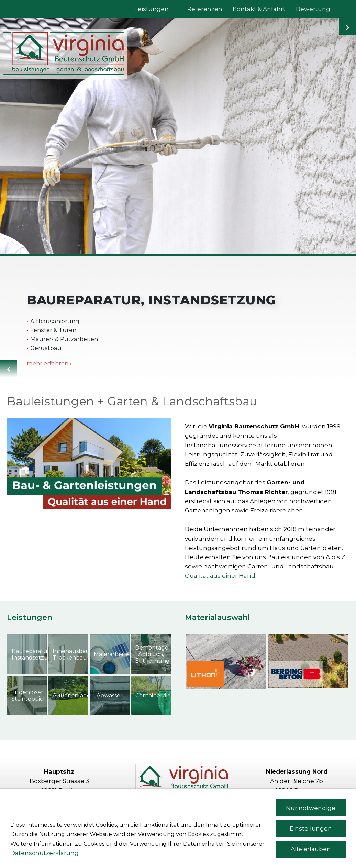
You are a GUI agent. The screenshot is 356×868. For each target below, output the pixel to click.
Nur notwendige (311, 842)
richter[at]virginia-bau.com (307, 822)
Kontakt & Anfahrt (178, 813)
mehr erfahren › (49, 363)
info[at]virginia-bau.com (69, 822)
